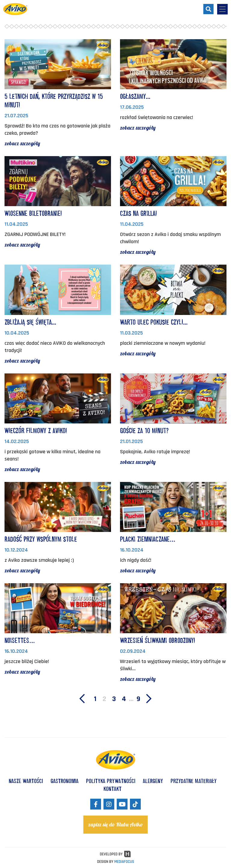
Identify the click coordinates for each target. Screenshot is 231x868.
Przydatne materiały (194, 781)
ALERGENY (153, 781)
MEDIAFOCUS (124, 862)
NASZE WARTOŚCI (26, 781)
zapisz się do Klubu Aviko (115, 824)
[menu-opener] (222, 9)
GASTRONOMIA (65, 781)
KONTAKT (112, 789)
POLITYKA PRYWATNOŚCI (111, 781)
